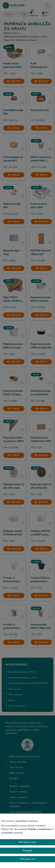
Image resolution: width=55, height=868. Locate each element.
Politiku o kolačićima (40, 829)
